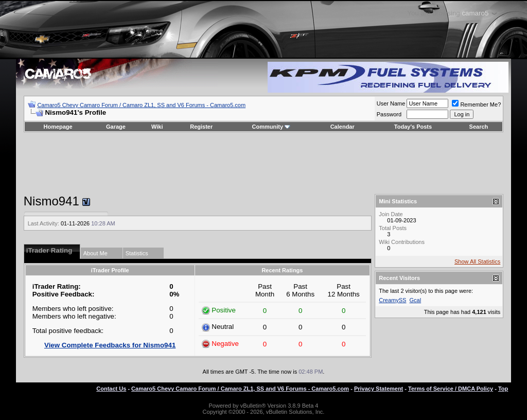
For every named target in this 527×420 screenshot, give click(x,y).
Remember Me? (476, 104)
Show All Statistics (477, 261)
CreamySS (392, 300)
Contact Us (111, 389)
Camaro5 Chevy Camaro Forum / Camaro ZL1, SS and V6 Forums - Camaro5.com (141, 105)
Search (479, 127)
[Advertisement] (263, 163)
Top (503, 389)
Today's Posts (413, 127)
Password (389, 114)
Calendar (342, 127)
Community (271, 127)
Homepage (58, 127)
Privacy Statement (379, 389)
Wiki (157, 127)
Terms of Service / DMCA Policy (451, 389)
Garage (116, 127)
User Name (391, 103)
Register (201, 127)
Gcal (416, 300)
